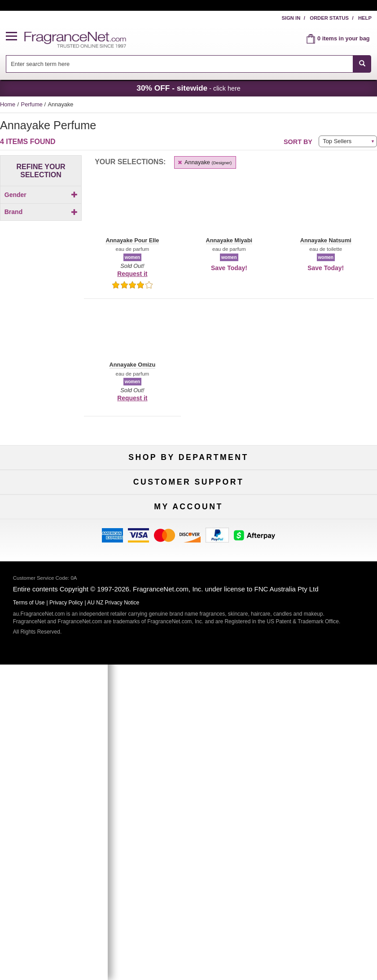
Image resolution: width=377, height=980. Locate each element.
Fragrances (60, 485)
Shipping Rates (189, 618)
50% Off (188, 485)
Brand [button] (41, 227)
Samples (188, 500)
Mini (317, 515)
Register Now (60, 720)
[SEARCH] (362, 64)
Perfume (33, 104)
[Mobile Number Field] (210, 789)
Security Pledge (188, 603)
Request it (132, 274)
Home (8, 104)
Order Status (329, 18)
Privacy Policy (66, 919)
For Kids (317, 485)
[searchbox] (180, 64)
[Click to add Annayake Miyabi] (41, 306)
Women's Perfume (60, 500)
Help (365, 18)
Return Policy (188, 588)
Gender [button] (41, 195)
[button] (15, 37)
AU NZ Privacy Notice (113, 919)
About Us (60, 618)
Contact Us (60, 603)
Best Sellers (189, 515)
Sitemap (317, 618)
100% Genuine (317, 588)
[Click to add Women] (41, 210)
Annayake (204, 162)
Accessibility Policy (60, 632)
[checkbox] (41, 210)
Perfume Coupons (317, 632)
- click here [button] (188, 88)
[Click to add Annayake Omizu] (41, 325)
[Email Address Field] (210, 768)
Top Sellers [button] (337, 141)
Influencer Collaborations (60, 647)
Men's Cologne (60, 515)
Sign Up (189, 808)
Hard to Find (317, 530)
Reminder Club (188, 720)
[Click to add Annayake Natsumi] (41, 315)
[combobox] (189, 64)
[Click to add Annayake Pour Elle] (41, 334)
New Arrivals (317, 500)
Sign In (291, 18)
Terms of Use (317, 603)
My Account (60, 705)
